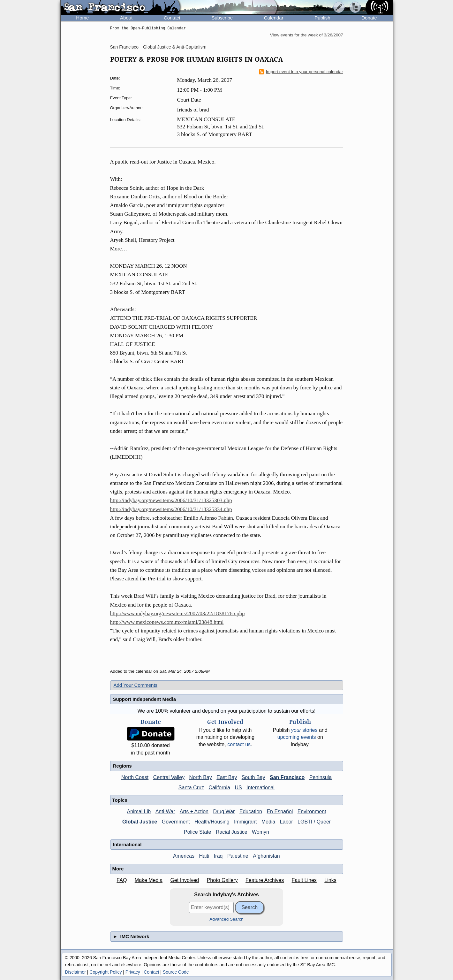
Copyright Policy (106, 972)
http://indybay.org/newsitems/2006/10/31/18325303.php (171, 500)
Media (268, 822)
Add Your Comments (136, 685)
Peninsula (321, 777)
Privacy (133, 972)
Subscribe (222, 18)
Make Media (149, 880)
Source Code (176, 972)
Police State (197, 832)
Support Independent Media (145, 699)
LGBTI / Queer (314, 822)
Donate (369, 18)
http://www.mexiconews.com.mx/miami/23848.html (167, 622)
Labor (287, 822)
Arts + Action (194, 812)
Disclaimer (75, 972)
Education (251, 812)
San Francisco (124, 47)
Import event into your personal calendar (301, 72)
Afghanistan (266, 856)
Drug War (224, 812)
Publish (322, 18)
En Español (280, 812)
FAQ (122, 880)
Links (330, 880)
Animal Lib (139, 812)
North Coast (135, 777)
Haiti (204, 856)
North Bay (201, 777)
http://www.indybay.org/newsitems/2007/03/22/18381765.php (177, 613)
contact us (239, 744)
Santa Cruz (191, 788)
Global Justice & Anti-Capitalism (175, 47)
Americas (184, 856)
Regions (122, 766)
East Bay (227, 777)
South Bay (253, 777)
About (126, 18)
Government (176, 822)
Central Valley (169, 777)
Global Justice (140, 822)
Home (82, 18)
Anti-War (165, 812)
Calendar (274, 18)
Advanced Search (226, 919)
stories (304, 730)
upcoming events (297, 737)
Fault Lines (304, 880)
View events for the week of (307, 35)
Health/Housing (212, 822)
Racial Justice (232, 832)
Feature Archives (265, 880)
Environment (312, 812)
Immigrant (245, 822)
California (219, 788)
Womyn (260, 832)
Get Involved (185, 880)
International (260, 788)
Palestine (238, 856)
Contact (172, 18)
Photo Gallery (222, 880)
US (238, 788)
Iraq (218, 856)
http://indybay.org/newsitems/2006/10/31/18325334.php (171, 509)
